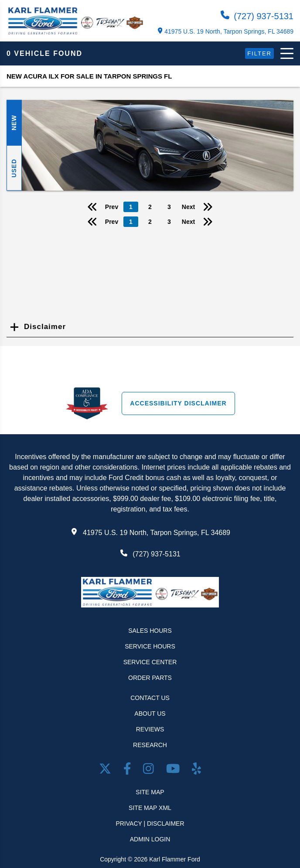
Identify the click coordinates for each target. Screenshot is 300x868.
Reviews (150, 729)
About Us (150, 714)
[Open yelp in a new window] (196, 770)
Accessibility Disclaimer (178, 403)
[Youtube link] (175, 770)
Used (14, 168)
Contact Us (150, 698)
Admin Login (150, 839)
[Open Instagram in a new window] (150, 770)
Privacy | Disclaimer (150, 823)
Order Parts (150, 678)
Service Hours (150, 646)
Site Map (150, 792)
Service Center (150, 662)
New (14, 123)
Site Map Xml (150, 808)
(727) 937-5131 (257, 16)
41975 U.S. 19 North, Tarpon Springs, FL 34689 (226, 31)
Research (150, 745)
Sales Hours (150, 631)
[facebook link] (129, 770)
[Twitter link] (107, 770)
